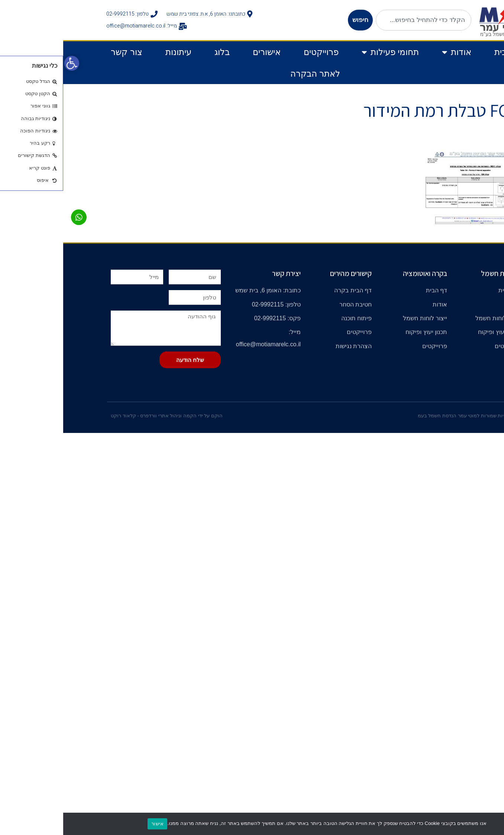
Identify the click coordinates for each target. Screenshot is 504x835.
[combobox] (360, 20)
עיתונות (115, 52)
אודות (393, 52)
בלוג (159, 52)
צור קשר (63, 52)
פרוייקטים (258, 52)
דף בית (444, 52)
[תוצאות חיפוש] (360, 35)
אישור (94, 824)
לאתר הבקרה (252, 74)
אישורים (203, 52)
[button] (9, 63)
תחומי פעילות (327, 52)
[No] (495, 824)
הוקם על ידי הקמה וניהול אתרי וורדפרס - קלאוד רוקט (104, 416)
